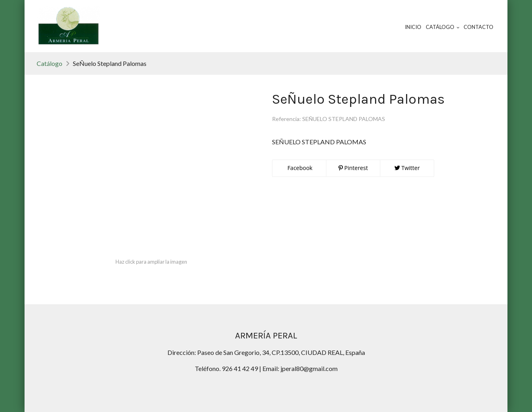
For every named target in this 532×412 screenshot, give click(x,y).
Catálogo (49, 63)
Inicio (413, 27)
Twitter (407, 168)
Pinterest (353, 168)
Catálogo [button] (443, 27)
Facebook (299, 168)
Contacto (478, 27)
